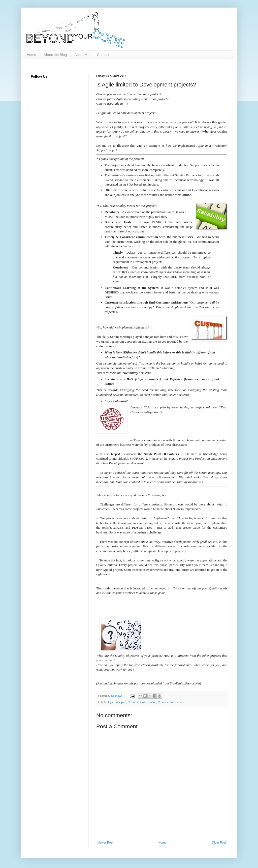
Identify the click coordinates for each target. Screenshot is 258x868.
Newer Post (105, 843)
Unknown (117, 696)
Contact (103, 55)
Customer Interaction (170, 702)
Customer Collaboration (142, 702)
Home (31, 55)
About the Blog (55, 55)
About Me (82, 55)
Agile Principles (117, 702)
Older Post (219, 843)
